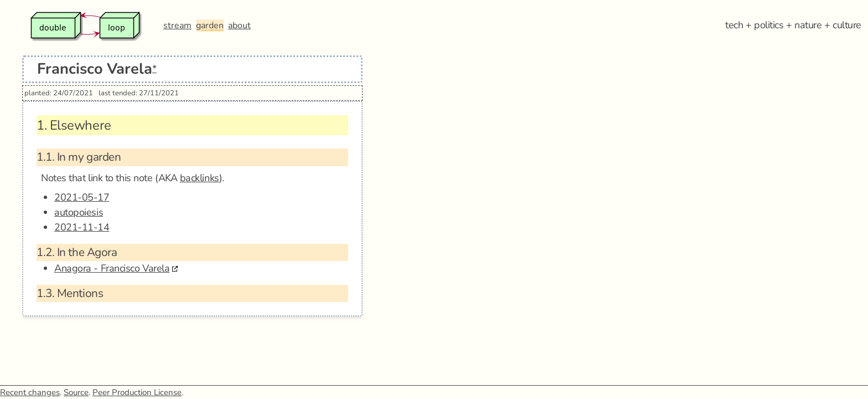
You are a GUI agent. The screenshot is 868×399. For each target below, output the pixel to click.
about (239, 25)
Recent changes (30, 392)
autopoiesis (79, 212)
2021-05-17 (82, 197)
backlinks (200, 178)
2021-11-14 (82, 227)
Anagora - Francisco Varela (112, 268)
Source (76, 392)
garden (210, 25)
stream (177, 25)
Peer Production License (137, 392)
